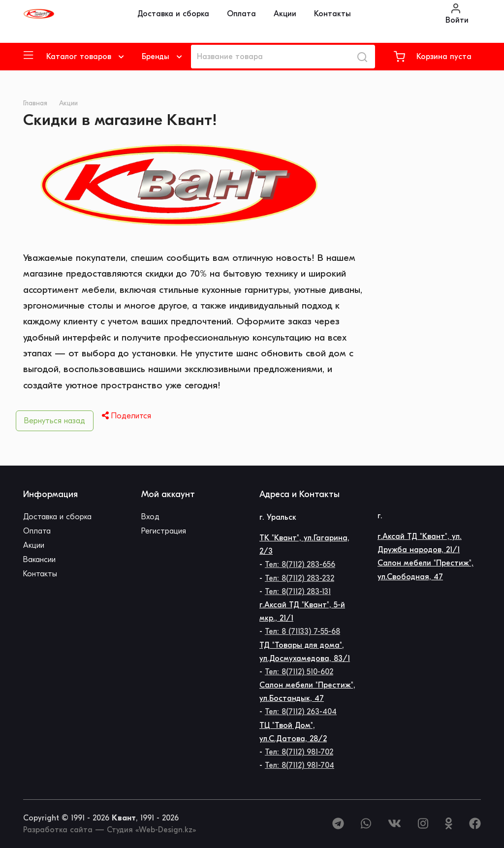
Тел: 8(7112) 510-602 (299, 672)
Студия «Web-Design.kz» (151, 830)
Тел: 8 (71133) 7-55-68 (302, 631)
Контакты (332, 14)
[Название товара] (270, 57)
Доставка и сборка (173, 14)
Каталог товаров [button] (79, 57)
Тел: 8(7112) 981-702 (299, 752)
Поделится (126, 416)
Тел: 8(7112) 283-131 (298, 592)
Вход (150, 517)
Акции (285, 14)
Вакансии (39, 560)
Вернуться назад (55, 421)
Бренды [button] (156, 57)
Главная (35, 103)
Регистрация (164, 531)
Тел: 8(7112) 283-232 (299, 578)
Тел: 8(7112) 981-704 (299, 765)
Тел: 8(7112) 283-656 (300, 565)
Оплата (241, 14)
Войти (457, 14)
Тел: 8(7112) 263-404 (301, 712)
